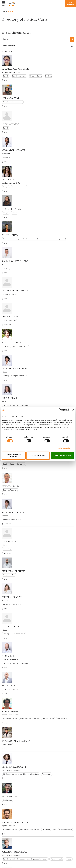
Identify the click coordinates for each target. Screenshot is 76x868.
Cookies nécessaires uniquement (14, 455)
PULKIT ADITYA (10, 235)
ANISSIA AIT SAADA (12, 343)
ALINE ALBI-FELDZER (13, 512)
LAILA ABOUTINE (10, 98)
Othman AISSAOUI (11, 316)
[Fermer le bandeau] (73, 410)
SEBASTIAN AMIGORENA (14, 852)
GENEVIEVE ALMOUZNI (14, 767)
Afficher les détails (63, 448)
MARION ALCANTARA (13, 542)
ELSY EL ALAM (9, 398)
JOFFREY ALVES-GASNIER (15, 822)
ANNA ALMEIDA (10, 711)
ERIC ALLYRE (8, 685)
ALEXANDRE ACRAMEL (13, 150)
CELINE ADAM (9, 180)
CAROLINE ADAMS (11, 209)
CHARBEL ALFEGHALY (13, 571)
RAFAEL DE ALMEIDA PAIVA (16, 741)
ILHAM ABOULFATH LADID (16, 69)
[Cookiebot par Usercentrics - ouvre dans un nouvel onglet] (60, 410)
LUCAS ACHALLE (10, 124)
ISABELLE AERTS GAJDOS (15, 261)
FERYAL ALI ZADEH (12, 597)
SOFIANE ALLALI (10, 627)
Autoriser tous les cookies (62, 455)
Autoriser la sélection (38, 455)
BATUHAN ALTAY (10, 796)
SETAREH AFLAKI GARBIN (15, 291)
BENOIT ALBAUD (10, 486)
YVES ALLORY (9, 656)
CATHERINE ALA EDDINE (15, 368)
